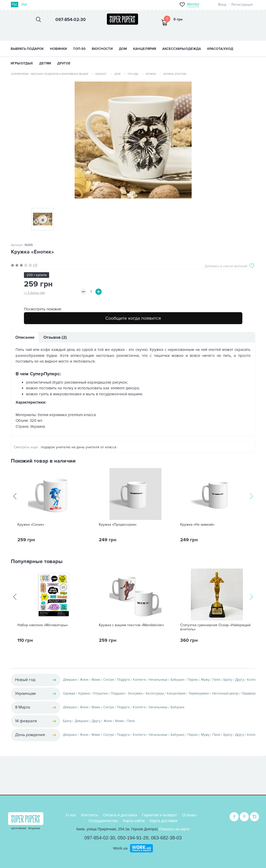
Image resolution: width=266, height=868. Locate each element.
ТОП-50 (79, 49)
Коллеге (139, 680)
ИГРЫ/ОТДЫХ (22, 63)
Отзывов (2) (55, 337)
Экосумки (135, 693)
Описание (25, 337)
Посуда (133, 74)
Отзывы (189, 815)
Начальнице (158, 680)
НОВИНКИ (58, 49)
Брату (228, 680)
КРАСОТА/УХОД (220, 49)
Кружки (151, 74)
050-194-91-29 (133, 838)
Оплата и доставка (120, 815)
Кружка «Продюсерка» (118, 525)
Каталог (101, 74)
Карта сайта (134, 821)
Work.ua (120, 848)
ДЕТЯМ (45, 63)
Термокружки (199, 693)
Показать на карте (174, 829)
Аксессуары (155, 693)
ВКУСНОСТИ (102, 49)
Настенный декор (225, 693)
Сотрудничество (103, 821)
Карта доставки (164, 821)
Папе (216, 680)
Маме (96, 680)
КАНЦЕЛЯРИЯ (145, 49)
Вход (222, 5)
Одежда (69, 693)
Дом (117, 74)
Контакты (90, 815)
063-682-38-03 (166, 838)
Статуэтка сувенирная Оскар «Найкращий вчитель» (215, 627)
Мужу (205, 680)
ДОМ (123, 49)
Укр (24, 4)
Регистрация (242, 5)
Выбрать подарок (27, 49)
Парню (193, 680)
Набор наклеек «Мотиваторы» (43, 625)
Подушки (118, 693)
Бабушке (177, 680)
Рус (15, 4)
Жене (84, 680)
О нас (71, 815)
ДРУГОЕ (64, 63)
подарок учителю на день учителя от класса (79, 447)
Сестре (109, 680)
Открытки (100, 693)
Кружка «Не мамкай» (197, 525)
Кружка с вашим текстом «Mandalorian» (131, 625)
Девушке (70, 680)
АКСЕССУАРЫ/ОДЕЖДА (182, 49)
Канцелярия (176, 693)
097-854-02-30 (100, 838)
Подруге (123, 680)
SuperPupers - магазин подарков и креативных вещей (50, 74)
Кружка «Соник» (31, 525)
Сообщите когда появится (133, 318)
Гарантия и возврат (160, 815)
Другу (239, 680)
